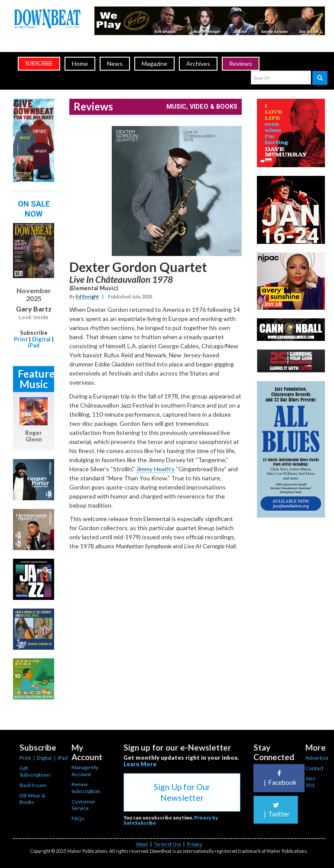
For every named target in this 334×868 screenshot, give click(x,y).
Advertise (317, 758)
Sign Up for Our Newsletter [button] (182, 792)
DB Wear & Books (32, 799)
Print (21, 339)
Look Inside (34, 317)
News (115, 63)
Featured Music (36, 379)
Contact (315, 768)
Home (80, 63)
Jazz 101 (310, 782)
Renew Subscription (86, 788)
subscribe (39, 63)
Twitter (276, 810)
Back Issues (33, 785)
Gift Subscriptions (35, 772)
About (142, 844)
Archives (198, 63)
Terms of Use (167, 844)
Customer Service (83, 805)
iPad (34, 345)
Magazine (154, 63)
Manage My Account (85, 771)
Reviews (241, 63)
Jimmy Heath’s (155, 469)
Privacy (194, 844)
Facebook (279, 778)
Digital (41, 339)
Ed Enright (87, 296)
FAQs (78, 818)
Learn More (140, 764)
